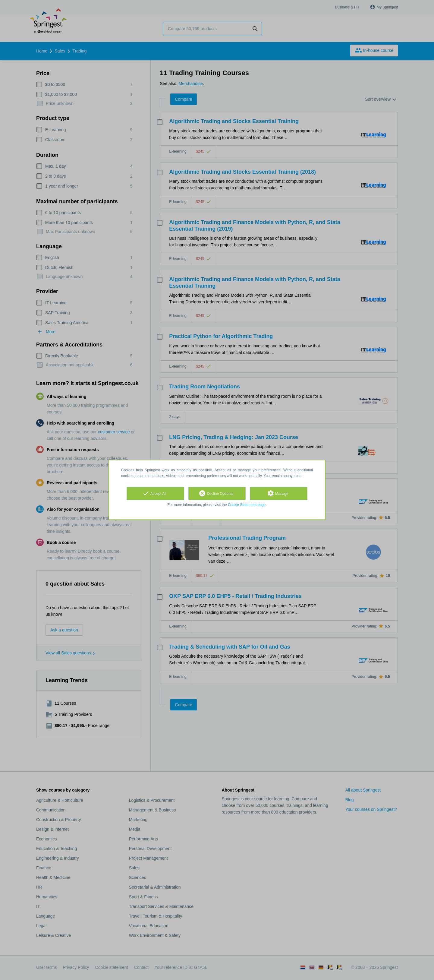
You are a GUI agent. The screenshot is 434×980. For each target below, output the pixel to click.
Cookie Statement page (247, 505)
